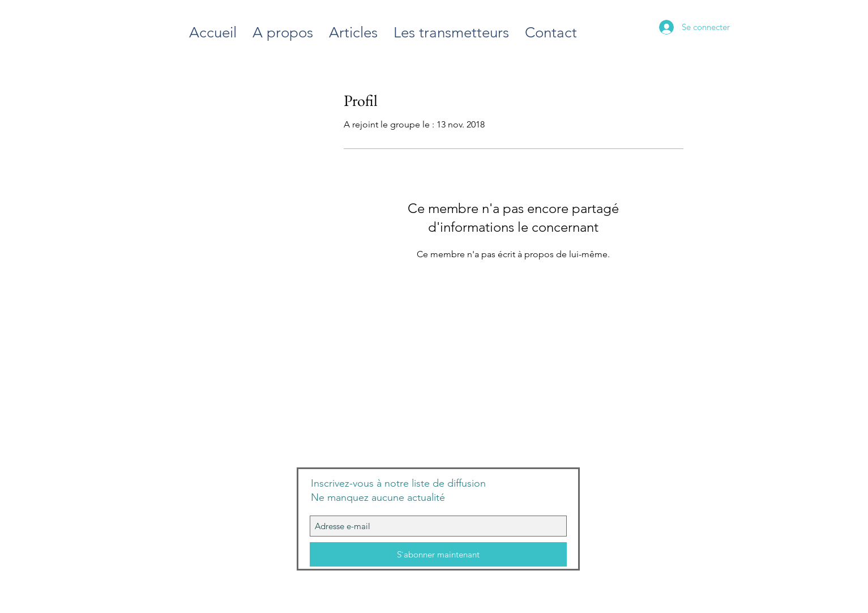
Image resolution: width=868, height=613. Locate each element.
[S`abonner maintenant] (438, 554)
